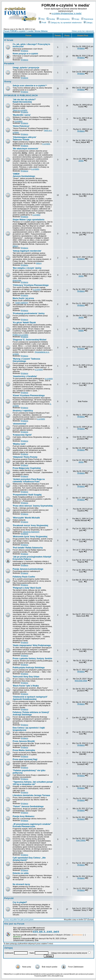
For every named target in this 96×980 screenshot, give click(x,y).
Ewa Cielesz (81, 840)
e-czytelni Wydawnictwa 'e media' (67, 13)
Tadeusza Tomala (24, 138)
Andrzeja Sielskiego (31, 713)
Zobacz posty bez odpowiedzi (83, 31)
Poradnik (9, 64)
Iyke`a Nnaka (26, 686)
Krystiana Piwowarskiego (29, 395)
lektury (15, 246)
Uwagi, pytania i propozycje (26, 68)
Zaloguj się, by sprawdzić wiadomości (65, 23)
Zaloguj (88, 23)
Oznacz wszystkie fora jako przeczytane (18, 920)
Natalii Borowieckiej (24, 101)
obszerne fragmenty (31, 532)
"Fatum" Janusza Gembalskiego (28, 806)
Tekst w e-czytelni (20, 110)
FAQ (41, 19)
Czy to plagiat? (20, 902)
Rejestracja (87, 19)
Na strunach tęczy (21, 884)
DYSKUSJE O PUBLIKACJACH (21, 96)
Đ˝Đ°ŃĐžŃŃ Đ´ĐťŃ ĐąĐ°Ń (46, 932)
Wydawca (24, 51)
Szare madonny (22, 303)
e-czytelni (18, 121)
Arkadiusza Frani (29, 480)
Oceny (8, 82)
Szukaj (51, 19)
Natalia (81, 331)
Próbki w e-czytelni (20, 335)
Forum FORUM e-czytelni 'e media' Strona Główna (26, 31)
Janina (81, 161)
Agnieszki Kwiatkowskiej (30, 698)
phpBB (44, 976)
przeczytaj (17, 280)
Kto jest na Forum (14, 924)
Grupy (76, 19)
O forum (9, 40)
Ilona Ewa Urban (81, 681)
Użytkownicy (63, 19)
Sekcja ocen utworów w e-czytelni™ (30, 86)
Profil (43, 23)
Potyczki (9, 898)
